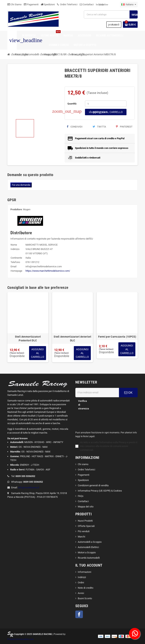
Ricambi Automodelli (89, 558)
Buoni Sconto (85, 598)
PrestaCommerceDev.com (21, 639)
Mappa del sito (86, 507)
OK (128, 393)
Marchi (81, 537)
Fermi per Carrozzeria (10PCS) (117, 337)
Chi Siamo (14, 4)
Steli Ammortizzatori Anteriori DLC (72, 339)
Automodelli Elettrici (88, 547)
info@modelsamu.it (29, 487)
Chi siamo (83, 464)
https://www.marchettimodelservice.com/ (48, 271)
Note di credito (86, 588)
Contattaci (87, 4)
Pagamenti (31, 4)
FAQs (81, 496)
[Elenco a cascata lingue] (129, 5)
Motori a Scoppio (87, 552)
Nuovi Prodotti (85, 521)
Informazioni (84, 572)
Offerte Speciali (86, 526)
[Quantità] (106, 104)
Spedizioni (48, 4)
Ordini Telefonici (67, 4)
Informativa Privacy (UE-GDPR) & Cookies (100, 491)
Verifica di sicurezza (84, 405)
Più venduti (84, 531)
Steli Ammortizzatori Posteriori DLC (28, 339)
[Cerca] (111, 14)
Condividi (75, 127)
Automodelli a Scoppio (90, 542)
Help (100, 4)
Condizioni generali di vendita (93, 485)
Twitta (99, 127)
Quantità (72, 104)
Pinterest (124, 127)
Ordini (81, 583)
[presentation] (103, 419)
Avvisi (81, 593)
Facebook (79, 614)
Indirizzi (82, 577)
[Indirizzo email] (97, 393)
